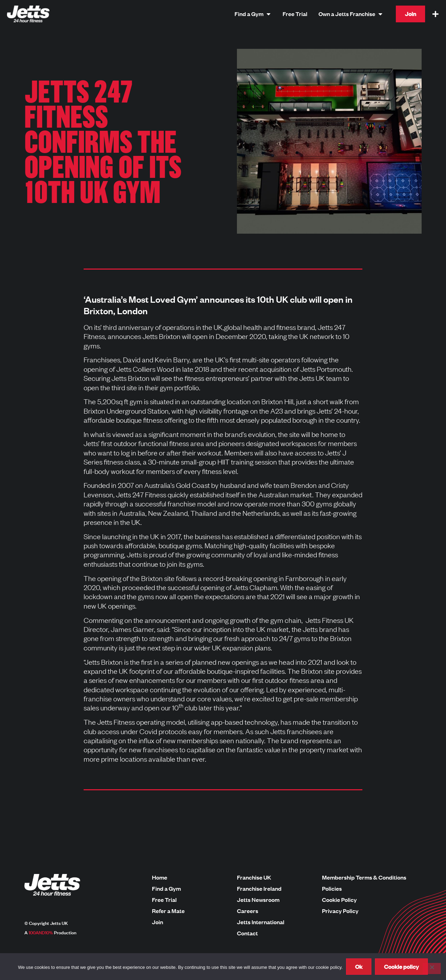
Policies (332, 889)
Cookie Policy (339, 900)
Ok (359, 967)
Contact (247, 933)
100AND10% (41, 932)
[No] (432, 968)
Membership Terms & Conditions (364, 877)
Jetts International (261, 922)
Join (157, 922)
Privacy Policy (340, 911)
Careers (248, 911)
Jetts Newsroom (258, 900)
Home (160, 877)
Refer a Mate (168, 911)
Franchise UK (254, 877)
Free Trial (164, 900)
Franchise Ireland (259, 889)
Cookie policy (401, 967)
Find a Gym (166, 889)
